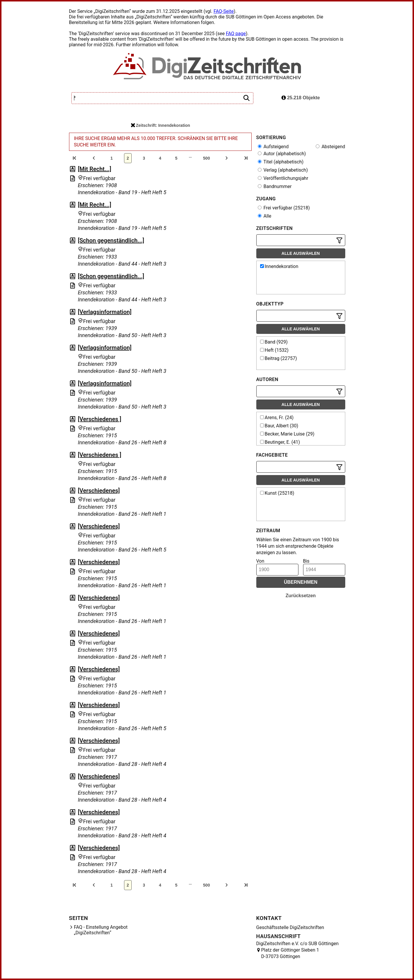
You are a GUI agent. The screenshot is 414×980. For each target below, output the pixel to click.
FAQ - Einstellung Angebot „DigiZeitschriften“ (101, 930)
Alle (265, 216)
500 (206, 158)
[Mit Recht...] (95, 169)
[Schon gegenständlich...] (111, 240)
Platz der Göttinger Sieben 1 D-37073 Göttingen (290, 953)
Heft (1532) (274, 350)
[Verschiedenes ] (100, 419)
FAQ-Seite (224, 11)
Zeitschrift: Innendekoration (160, 125)
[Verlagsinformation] (105, 312)
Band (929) (274, 342)
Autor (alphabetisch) (282, 154)
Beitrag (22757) (279, 358)
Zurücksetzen (301, 596)
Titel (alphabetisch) (281, 162)
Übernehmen (301, 582)
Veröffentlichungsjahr (283, 178)
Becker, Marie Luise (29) (287, 434)
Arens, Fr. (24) (277, 418)
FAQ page (236, 34)
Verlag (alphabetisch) (283, 170)
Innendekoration (279, 266)
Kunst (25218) (277, 493)
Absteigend (330, 147)
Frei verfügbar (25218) (284, 208)
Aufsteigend (273, 147)
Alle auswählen (301, 253)
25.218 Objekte (301, 98)
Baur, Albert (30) (279, 426)
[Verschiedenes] (99, 491)
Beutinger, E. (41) (280, 442)
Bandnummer (275, 186)
